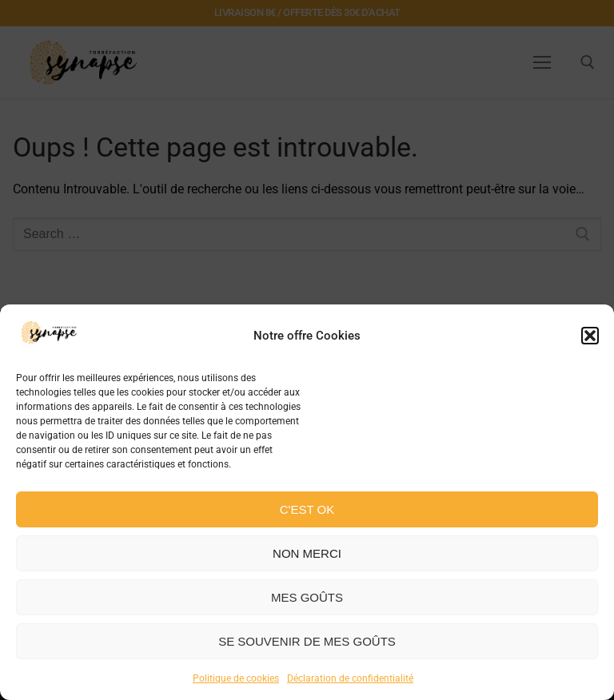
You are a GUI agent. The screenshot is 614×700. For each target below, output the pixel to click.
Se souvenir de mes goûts (307, 641)
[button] (590, 336)
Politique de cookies (236, 678)
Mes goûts (307, 597)
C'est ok (307, 509)
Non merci (307, 553)
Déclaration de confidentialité (350, 678)
